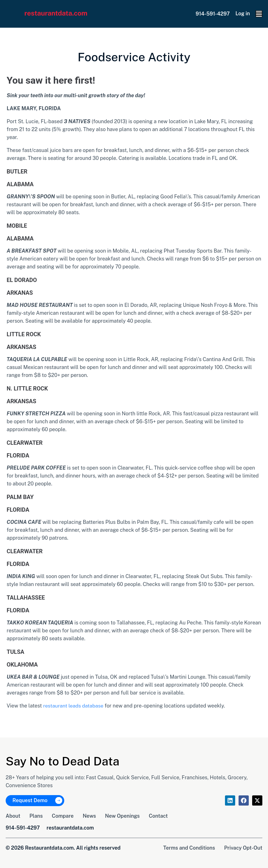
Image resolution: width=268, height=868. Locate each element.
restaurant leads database (74, 706)
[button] (259, 14)
